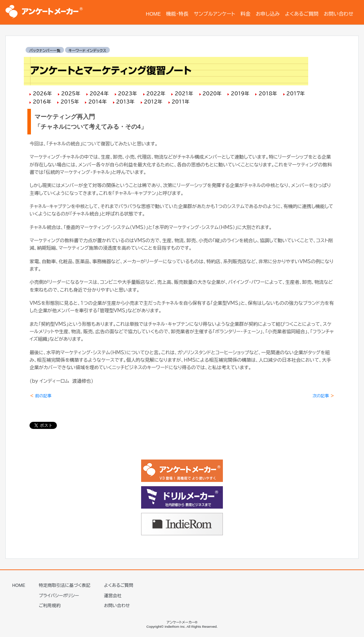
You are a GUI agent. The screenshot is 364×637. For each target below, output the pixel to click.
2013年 (125, 102)
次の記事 (323, 396)
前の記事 (41, 396)
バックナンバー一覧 (45, 51)
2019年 (240, 94)
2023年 (128, 94)
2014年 (97, 102)
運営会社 (113, 594)
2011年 (181, 102)
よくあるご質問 (119, 584)
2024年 (99, 94)
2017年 (296, 94)
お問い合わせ (117, 604)
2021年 (184, 94)
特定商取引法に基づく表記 (65, 584)
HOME (19, 584)
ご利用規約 (50, 604)
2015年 (70, 102)
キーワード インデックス (87, 51)
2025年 (71, 94)
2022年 (156, 94)
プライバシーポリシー (59, 594)
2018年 (268, 94)
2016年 (42, 102)
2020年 (212, 94)
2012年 (153, 102)
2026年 (42, 94)
